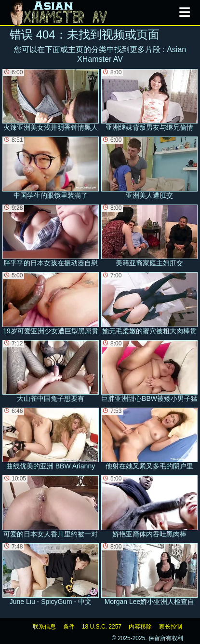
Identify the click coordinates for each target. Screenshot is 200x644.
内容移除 (140, 627)
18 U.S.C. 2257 (102, 627)
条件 (69, 627)
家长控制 (171, 627)
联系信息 (44, 627)
